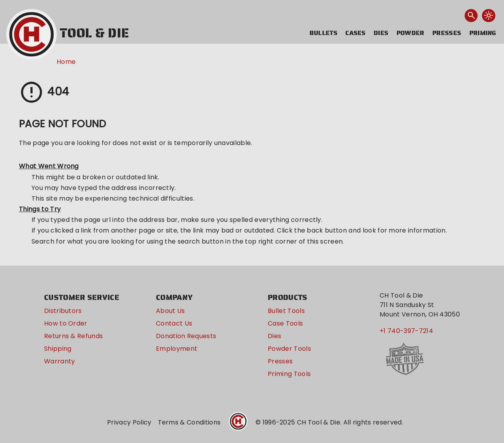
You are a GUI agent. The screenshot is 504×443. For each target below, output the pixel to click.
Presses (447, 33)
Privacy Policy (129, 422)
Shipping (58, 349)
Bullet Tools (286, 311)
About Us (170, 311)
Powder (410, 33)
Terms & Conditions (189, 422)
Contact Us (174, 323)
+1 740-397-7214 (406, 331)
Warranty (60, 361)
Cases (356, 33)
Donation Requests (186, 336)
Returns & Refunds (73, 336)
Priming (483, 33)
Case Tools (285, 323)
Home (66, 62)
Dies (381, 33)
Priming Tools (289, 374)
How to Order (66, 323)
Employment (177, 349)
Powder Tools (289, 349)
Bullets (323, 33)
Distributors (63, 311)
